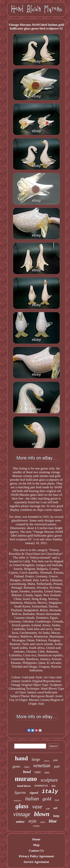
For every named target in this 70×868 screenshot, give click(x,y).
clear (27, 767)
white (43, 822)
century (36, 826)
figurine (20, 793)
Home (36, 839)
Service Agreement (36, 862)
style (32, 821)
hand (21, 758)
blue (53, 821)
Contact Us (36, 851)
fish (54, 786)
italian (32, 799)
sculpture (49, 780)
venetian (42, 766)
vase (37, 806)
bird (57, 800)
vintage (22, 814)
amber (20, 822)
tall (55, 808)
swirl (48, 809)
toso (47, 772)
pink (55, 760)
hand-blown (24, 786)
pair (57, 766)
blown (42, 814)
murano (26, 779)
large (36, 759)
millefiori (18, 801)
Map (36, 845)
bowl (27, 772)
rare (38, 772)
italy (50, 792)
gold (47, 799)
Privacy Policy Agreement (36, 856)
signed (34, 793)
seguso (47, 761)
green (16, 766)
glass (22, 806)
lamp (56, 816)
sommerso (41, 785)
